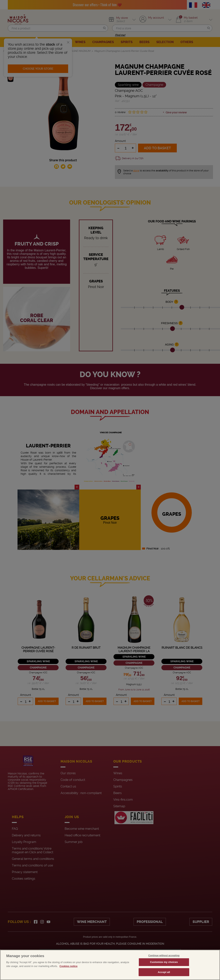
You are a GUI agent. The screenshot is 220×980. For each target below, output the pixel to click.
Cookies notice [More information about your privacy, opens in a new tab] (69, 973)
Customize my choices (164, 969)
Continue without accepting (164, 963)
